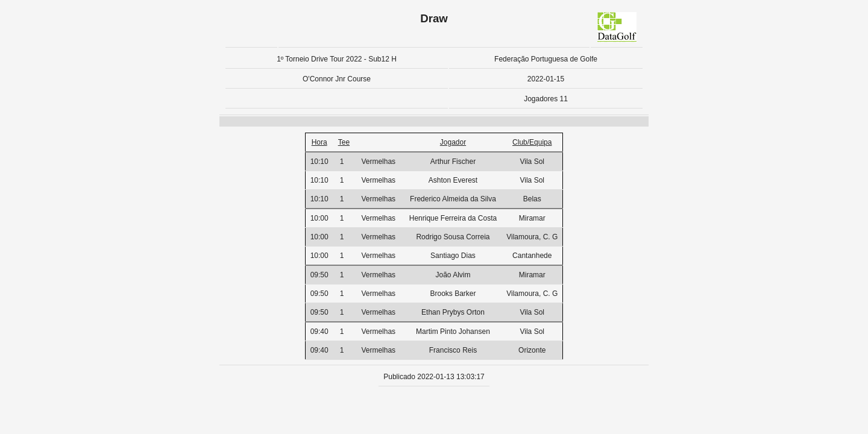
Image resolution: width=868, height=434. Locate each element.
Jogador (453, 142)
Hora (319, 142)
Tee (344, 142)
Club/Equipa (532, 142)
